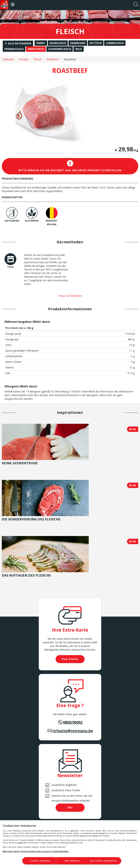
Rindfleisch (53, 59)
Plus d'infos (70, 659)
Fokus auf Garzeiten (70, 296)
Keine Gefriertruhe (20, 463)
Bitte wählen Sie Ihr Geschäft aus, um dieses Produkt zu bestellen (70, 166)
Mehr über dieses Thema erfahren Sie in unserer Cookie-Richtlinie (36, 851)
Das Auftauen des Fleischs (26, 575)
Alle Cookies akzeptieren (108, 861)
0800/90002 (73, 722)
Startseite (8, 59)
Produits (24, 59)
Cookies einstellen (31, 861)
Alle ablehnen (70, 861)
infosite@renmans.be (73, 731)
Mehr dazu (41, 322)
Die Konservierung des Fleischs (31, 519)
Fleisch (37, 59)
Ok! (70, 807)
